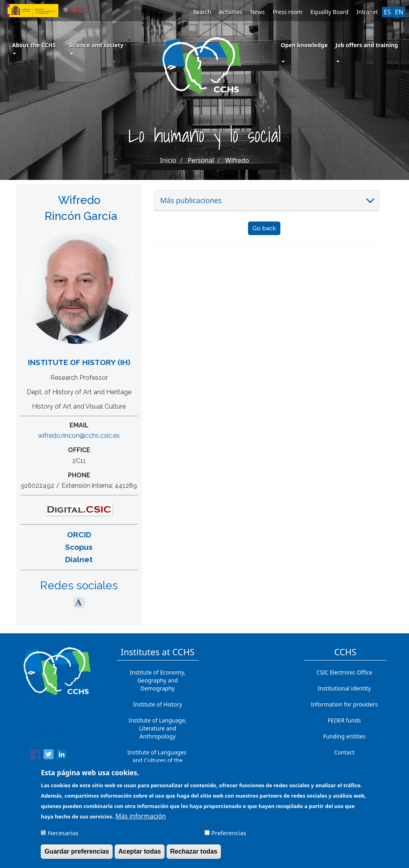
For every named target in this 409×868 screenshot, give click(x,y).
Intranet (367, 12)
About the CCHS (34, 48)
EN (399, 12)
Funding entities (344, 736)
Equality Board (330, 12)
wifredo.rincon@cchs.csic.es (79, 436)
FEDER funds (344, 720)
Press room (288, 12)
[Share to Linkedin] (62, 756)
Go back (264, 228)
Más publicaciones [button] (191, 200)
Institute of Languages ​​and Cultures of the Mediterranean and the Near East (158, 764)
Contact (344, 752)
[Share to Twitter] (49, 756)
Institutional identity (344, 688)
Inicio (168, 160)
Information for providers (344, 704)
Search (202, 12)
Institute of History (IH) (79, 362)
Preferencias (229, 837)
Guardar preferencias (77, 856)
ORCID (79, 535)
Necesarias (63, 837)
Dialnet (79, 559)
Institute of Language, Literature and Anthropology (158, 728)
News (258, 12)
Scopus (79, 547)
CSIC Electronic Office (344, 672)
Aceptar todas (140, 856)
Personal (201, 160)
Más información (141, 820)
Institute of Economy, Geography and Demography (158, 680)
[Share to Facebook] (35, 756)
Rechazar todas (194, 856)
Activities (230, 12)
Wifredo (237, 160)
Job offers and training (367, 45)
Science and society (96, 48)
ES (387, 12)
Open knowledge (304, 45)
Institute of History (158, 704)
